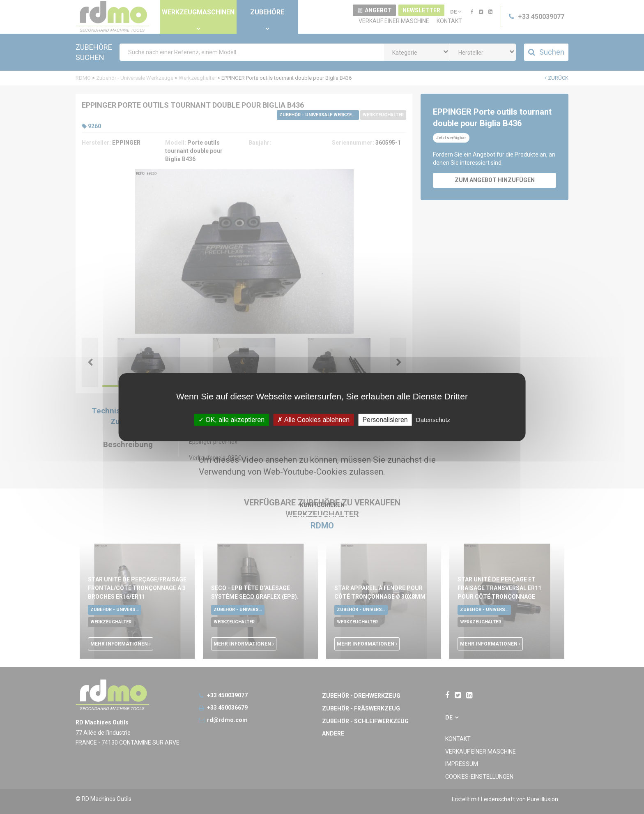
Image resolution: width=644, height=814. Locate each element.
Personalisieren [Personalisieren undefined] (385, 419)
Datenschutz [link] (433, 419)
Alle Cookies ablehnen (313, 419)
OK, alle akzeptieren (232, 419)
